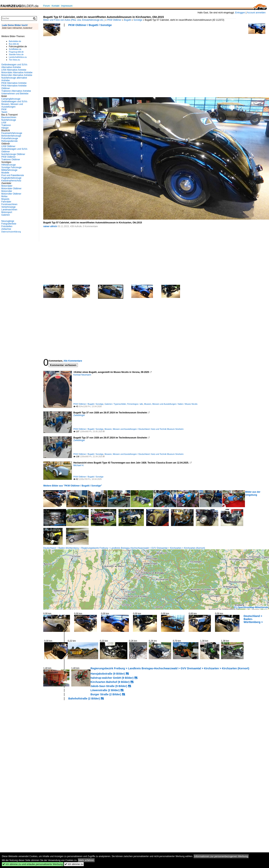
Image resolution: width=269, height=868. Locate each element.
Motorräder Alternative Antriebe (17, 73)
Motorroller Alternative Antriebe (17, 75)
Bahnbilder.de (15, 41)
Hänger (5, 128)
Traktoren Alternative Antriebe (16, 91)
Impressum (67, 6)
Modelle (5, 173)
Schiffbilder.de (15, 49)
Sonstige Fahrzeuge (11, 167)
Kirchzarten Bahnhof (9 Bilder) (110, 682)
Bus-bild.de (14, 44)
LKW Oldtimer (8, 146)
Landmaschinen (9, 210)
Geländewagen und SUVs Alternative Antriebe (14, 66)
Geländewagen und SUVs (14, 102)
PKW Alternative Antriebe (14, 83)
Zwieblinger (79, 415)
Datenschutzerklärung (11, 232)
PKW (4, 109)
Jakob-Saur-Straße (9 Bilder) (109, 686)
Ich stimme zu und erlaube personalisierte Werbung (33, 864)
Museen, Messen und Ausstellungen (12, 105)
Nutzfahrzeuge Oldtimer (13, 154)
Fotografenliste (9, 224)
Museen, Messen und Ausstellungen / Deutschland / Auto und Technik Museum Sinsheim (144, 429)
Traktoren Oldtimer (11, 160)
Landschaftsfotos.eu (18, 57)
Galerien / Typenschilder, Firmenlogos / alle (124, 404)
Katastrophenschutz (11, 181)
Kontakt (56, 6)
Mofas (4, 196)
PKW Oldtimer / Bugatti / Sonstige (90, 25)
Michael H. (79, 465)
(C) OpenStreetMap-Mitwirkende (251, 607)
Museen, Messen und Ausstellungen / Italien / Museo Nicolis (171, 404)
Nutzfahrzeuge (9, 120)
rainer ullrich (50, 226)
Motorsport (7, 212)
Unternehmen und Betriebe (15, 94)
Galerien (6, 215)
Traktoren (6, 125)
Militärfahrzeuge (9, 170)
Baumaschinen (9, 117)
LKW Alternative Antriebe (14, 70)
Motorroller (7, 191)
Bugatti (127, 20)
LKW (4, 123)
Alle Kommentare (73, 361)
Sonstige (138, 20)
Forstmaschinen (9, 204)
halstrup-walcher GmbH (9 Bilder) (112, 678)
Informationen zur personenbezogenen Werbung (221, 856)
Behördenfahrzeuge (11, 136)
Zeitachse (6, 229)
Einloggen (240, 13)
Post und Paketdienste (13, 175)
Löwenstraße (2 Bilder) (105, 690)
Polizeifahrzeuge (10, 138)
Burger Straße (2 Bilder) (106, 694)
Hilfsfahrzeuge (9, 165)
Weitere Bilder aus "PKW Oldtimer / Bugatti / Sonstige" (73, 486)
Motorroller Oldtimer (11, 194)
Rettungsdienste (9, 141)
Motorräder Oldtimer (11, 189)
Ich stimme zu (74, 864)
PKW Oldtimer (114, 20)
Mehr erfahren (86, 860)
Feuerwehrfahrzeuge (12, 133)
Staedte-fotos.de (16, 54)
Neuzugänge (8, 221)
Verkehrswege (8, 207)
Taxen (4, 112)
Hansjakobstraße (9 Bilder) (108, 674)
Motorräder (7, 186)
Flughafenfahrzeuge (11, 178)
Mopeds (5, 199)
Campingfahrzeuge (11, 99)
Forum (47, 6)
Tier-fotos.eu (14, 60)
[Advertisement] (110, 63)
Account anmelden (256, 13)
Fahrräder (6, 202)
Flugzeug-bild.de (16, 52)
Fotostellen (7, 226)
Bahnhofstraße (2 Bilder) (84, 699)
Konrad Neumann (82, 375)
